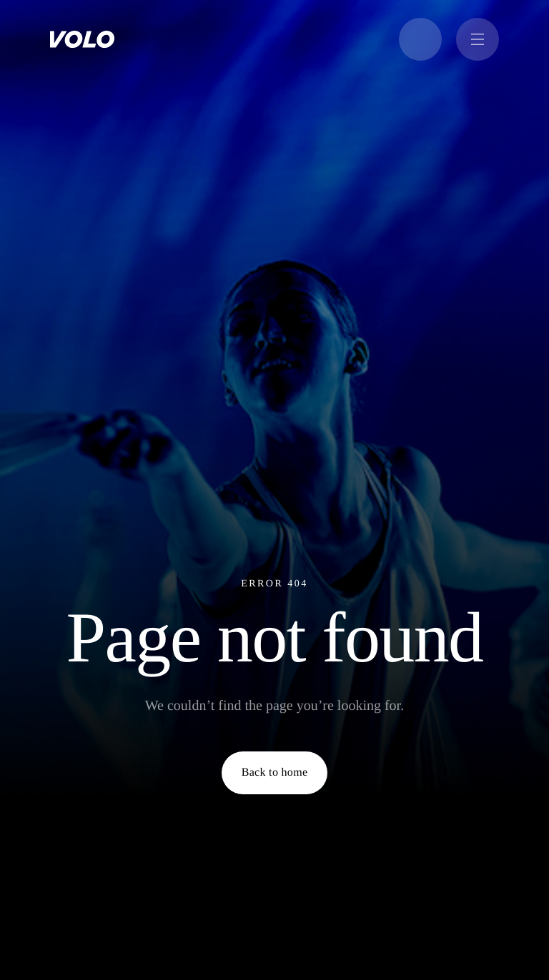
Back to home (275, 772)
